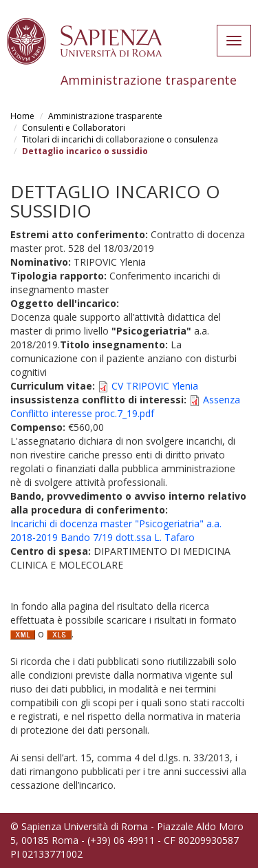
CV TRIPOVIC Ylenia (155, 386)
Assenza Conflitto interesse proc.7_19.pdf (125, 406)
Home (22, 116)
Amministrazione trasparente (105, 116)
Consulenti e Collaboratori (74, 128)
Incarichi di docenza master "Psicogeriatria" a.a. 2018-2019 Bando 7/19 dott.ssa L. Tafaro (116, 530)
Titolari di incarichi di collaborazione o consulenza (120, 139)
